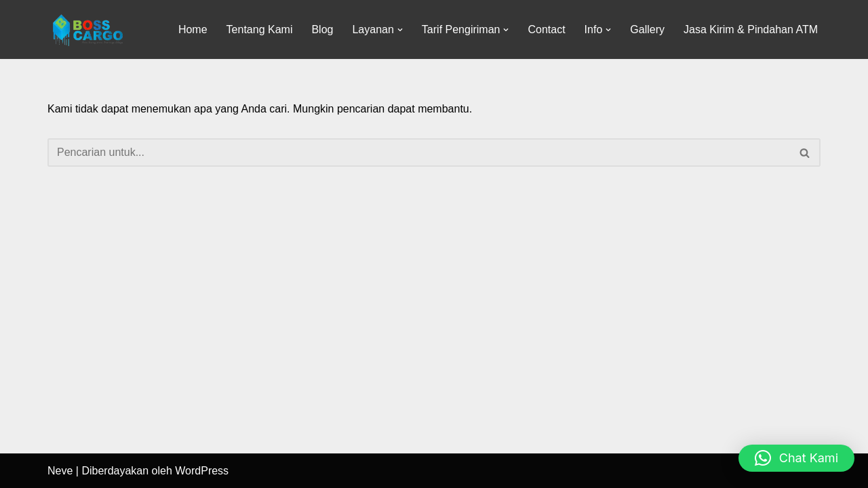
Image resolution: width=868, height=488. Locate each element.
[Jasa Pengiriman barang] (88, 29)
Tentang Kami (260, 29)
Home (193, 29)
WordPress (202, 471)
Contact (546, 29)
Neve (60, 471)
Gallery (647, 29)
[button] (400, 30)
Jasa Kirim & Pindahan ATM (751, 29)
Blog (322, 29)
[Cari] (419, 152)
